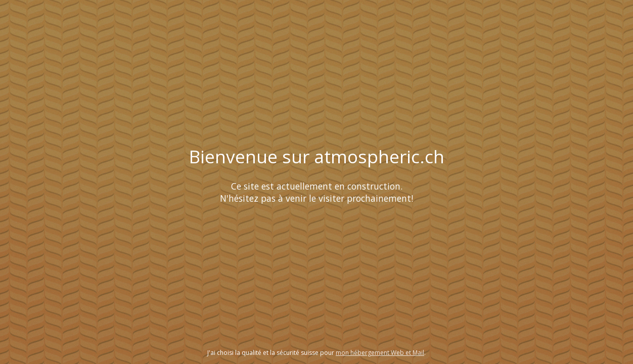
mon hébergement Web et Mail (380, 353)
